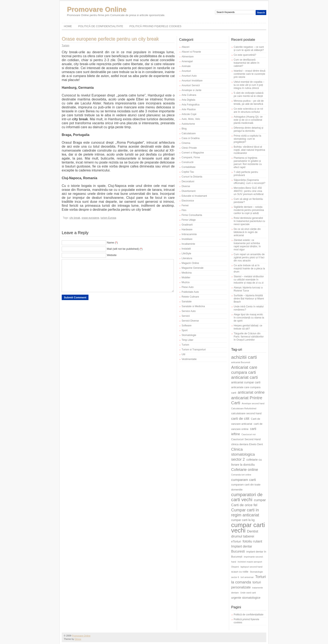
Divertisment (189, 191)
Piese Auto (188, 287)
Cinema (186, 143)
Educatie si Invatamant (194, 196)
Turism (65, 46)
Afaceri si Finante (191, 52)
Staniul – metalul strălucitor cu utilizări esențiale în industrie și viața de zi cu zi (249, 280)
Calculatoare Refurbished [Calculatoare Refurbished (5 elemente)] (244, 408)
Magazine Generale (193, 268)
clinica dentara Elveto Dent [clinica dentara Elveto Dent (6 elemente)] (247, 444)
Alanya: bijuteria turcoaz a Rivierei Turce (248, 289)
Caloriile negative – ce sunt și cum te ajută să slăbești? (249, 49)
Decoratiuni (188, 181)
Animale (186, 66)
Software (186, 326)
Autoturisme (188, 124)
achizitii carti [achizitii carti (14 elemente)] (244, 357)
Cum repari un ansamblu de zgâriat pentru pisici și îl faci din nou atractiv (249, 257)
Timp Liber (187, 340)
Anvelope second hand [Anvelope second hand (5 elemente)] (253, 403)
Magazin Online (190, 263)
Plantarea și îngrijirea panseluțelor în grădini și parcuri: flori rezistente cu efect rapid (248, 163)
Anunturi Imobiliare (192, 81)
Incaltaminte (188, 244)
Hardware (187, 229)
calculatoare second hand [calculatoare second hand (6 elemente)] (246, 413)
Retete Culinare (190, 297)
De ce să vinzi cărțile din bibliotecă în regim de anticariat (247, 232)
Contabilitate (189, 167)
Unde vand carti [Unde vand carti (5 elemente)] (248, 593)
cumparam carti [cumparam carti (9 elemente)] (243, 480)
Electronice (188, 201)
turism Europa (108, 218)
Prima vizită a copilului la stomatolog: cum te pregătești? (247, 139)
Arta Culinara (189, 95)
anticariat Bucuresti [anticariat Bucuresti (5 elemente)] (241, 362)
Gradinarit (187, 225)
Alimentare (188, 57)
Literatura (187, 258)
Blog (184, 129)
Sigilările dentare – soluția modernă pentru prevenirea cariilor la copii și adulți (249, 210)
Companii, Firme (191, 157)
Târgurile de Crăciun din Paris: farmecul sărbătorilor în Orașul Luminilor (249, 337)
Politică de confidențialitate (101, 26)
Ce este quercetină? (245, 55)
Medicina (187, 273)
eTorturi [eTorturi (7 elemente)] (236, 541)
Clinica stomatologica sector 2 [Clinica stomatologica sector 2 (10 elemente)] (243, 454)
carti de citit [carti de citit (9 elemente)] (240, 418)
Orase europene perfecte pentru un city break (110, 39)
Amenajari (187, 61)
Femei (185, 205)
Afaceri (185, 47)
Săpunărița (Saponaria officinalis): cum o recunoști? (249, 182)
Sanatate (187, 302)
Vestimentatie (189, 359)
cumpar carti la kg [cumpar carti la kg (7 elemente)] (243, 520)
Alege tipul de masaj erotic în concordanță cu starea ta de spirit (249, 318)
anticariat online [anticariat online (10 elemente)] (251, 392)
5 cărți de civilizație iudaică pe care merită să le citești (249, 94)
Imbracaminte (189, 234)
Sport (185, 330)
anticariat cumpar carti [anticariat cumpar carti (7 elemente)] (246, 382)
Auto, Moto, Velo (191, 119)
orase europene (90, 218)
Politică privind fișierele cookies (156, 26)
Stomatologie (189, 335)
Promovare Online (97, 9)
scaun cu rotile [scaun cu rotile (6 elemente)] (240, 572)
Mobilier (186, 278)
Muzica (186, 282)
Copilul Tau (188, 172)
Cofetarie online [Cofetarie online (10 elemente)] (245, 470)
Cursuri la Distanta (192, 177)
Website (112, 255)
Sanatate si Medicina (193, 306)
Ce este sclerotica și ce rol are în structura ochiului (248, 110)
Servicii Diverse (190, 321)
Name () (112, 243)
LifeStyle (186, 254)
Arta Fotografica (190, 105)
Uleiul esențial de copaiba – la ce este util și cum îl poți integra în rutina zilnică (249, 85)
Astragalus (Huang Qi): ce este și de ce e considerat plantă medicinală (248, 120)
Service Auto (189, 311)
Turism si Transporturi (194, 350)
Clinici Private (189, 148)
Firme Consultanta (192, 215)
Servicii (186, 316)
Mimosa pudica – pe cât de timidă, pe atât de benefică (249, 102)
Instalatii (186, 249)
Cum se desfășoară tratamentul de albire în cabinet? (247, 63)
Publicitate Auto (190, 292)
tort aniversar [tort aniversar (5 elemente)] (247, 577)
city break (75, 218)
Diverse (186, 186)
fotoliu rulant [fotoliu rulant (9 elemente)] (252, 541)
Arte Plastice (189, 109)
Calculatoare (189, 133)
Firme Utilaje (189, 220)
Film (184, 210)
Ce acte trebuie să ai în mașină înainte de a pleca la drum (249, 269)
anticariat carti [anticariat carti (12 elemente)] (244, 377)
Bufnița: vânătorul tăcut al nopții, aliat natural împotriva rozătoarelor (249, 150)
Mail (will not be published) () (125, 249)
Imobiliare (187, 239)
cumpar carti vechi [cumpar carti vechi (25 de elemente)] (248, 528)
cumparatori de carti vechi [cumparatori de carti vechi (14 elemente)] (247, 497)
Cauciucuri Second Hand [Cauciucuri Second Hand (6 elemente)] (246, 439)
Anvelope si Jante (192, 90)
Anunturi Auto (189, 76)
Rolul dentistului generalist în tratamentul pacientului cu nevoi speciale (249, 221)
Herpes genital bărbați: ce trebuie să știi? (248, 327)
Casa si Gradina (191, 138)
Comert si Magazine (193, 153)
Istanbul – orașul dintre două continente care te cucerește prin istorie (249, 74)
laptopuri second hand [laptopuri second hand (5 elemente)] (252, 567)
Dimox (78, 639)
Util (183, 354)
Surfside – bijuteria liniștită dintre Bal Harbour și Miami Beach (249, 299)
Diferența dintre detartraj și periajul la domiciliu (248, 129)
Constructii (188, 162)
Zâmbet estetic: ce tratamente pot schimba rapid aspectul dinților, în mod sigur (247, 245)
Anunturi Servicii (191, 85)
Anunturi (186, 71)
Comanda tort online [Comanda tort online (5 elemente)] (241, 475)
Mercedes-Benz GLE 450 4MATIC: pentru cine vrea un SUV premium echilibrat (249, 191)
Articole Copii (189, 114)
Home (68, 26)
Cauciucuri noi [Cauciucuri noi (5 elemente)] (249, 434)
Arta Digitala (188, 100)
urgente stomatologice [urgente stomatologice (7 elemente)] (246, 598)
